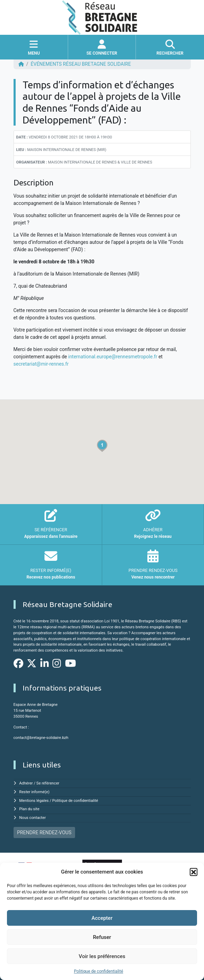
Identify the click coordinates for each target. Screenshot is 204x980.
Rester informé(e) (34, 792)
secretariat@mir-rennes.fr (41, 364)
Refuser (102, 937)
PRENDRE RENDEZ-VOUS (44, 832)
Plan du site (29, 809)
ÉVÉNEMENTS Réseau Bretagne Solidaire (81, 64)
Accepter (102, 918)
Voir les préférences (102, 956)
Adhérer (26, 783)
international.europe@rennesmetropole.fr (113, 357)
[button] (194, 872)
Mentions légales (34, 801)
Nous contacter (32, 818)
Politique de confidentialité (99, 971)
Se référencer (48, 783)
